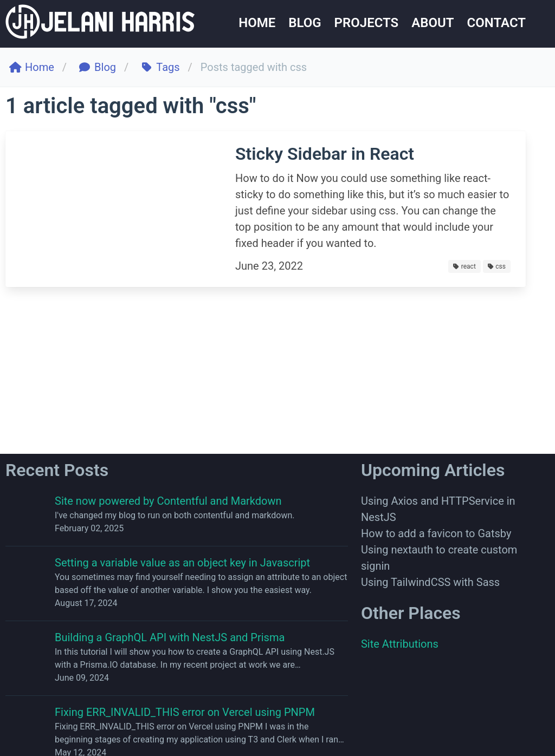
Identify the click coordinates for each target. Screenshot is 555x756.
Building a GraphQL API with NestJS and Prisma (170, 637)
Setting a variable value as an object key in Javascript (182, 563)
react (464, 266)
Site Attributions (400, 644)
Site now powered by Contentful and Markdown (168, 501)
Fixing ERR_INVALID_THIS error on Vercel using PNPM (185, 712)
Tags (161, 67)
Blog (98, 67)
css (497, 266)
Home (33, 67)
